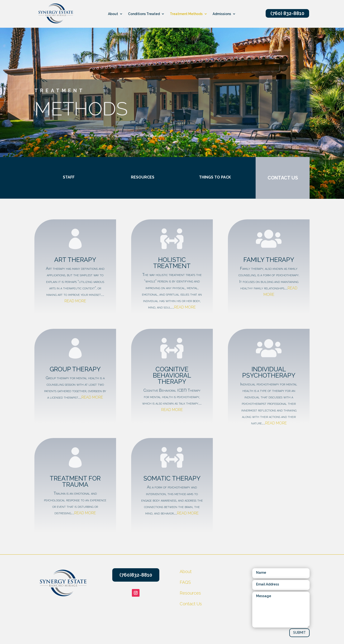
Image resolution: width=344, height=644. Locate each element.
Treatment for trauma (75, 482)
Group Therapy (75, 369)
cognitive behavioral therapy (172, 375)
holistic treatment (172, 263)
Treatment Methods (186, 14)
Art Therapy (75, 260)
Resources (137, 177)
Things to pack (209, 177)
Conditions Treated (144, 14)
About (113, 14)
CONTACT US (277, 178)
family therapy (269, 260)
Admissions (222, 14)
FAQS (185, 582)
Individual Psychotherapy (269, 372)
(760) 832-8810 (287, 13)
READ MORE (75, 301)
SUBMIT (299, 633)
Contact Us (191, 604)
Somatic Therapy (172, 478)
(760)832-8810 (136, 575)
